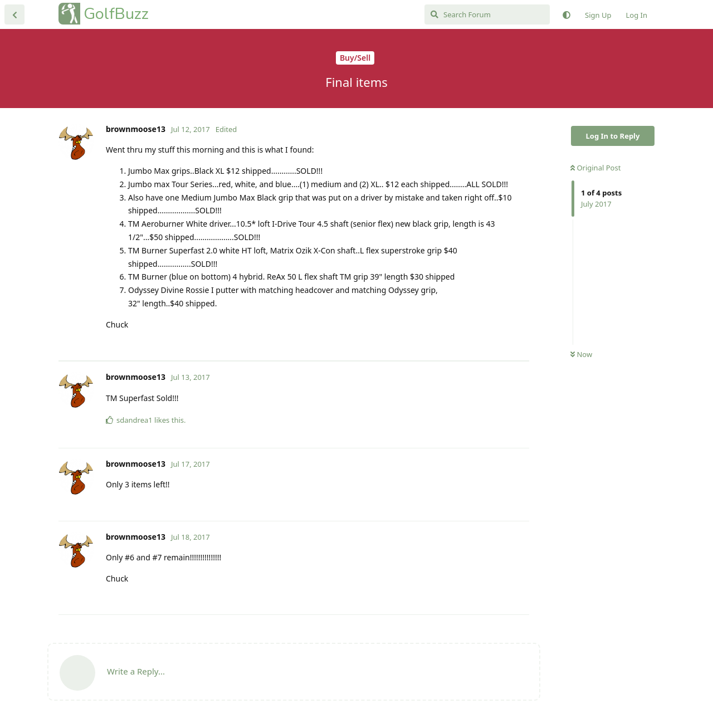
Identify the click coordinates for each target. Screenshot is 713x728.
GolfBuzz (116, 14)
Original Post (595, 168)
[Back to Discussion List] (14, 14)
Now (581, 354)
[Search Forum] (487, 14)
